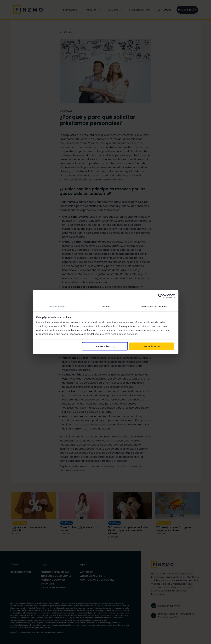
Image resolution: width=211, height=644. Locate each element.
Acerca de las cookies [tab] (154, 307)
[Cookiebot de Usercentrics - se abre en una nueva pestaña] (161, 296)
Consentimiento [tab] (57, 307)
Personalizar (105, 346)
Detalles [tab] (105, 307)
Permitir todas (152, 346)
